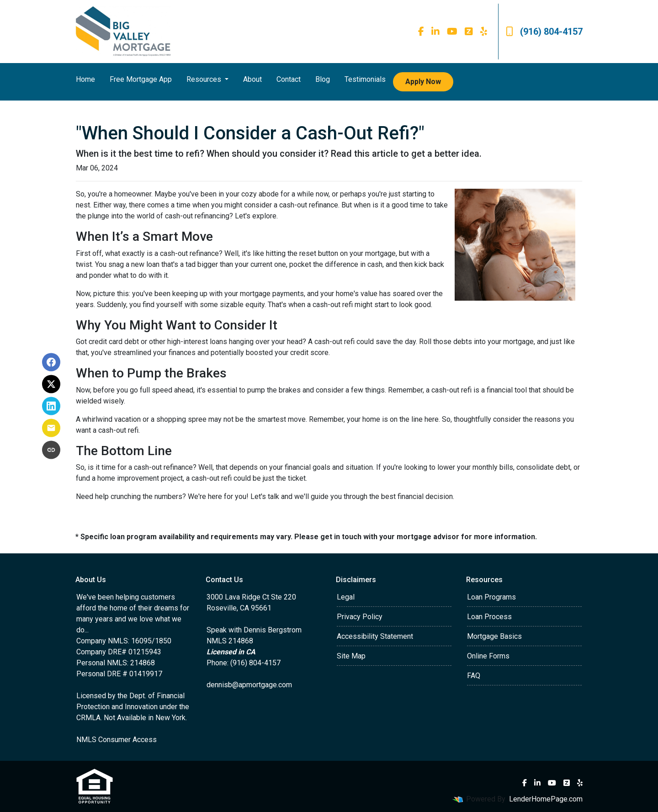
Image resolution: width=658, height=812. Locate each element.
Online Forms (488, 656)
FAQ (474, 676)
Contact (289, 79)
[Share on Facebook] (51, 362)
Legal (346, 597)
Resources (205, 79)
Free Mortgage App (141, 79)
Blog (323, 79)
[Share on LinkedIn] (51, 406)
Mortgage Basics (494, 636)
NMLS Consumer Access (117, 740)
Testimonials (365, 79)
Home (85, 79)
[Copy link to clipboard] (51, 450)
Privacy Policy (360, 617)
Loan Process (489, 617)
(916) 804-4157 (544, 32)
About (252, 79)
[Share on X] (51, 384)
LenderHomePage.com (546, 799)
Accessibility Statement (375, 636)
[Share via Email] (51, 428)
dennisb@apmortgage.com (249, 685)
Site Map (351, 656)
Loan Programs (491, 597)
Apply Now (423, 82)
